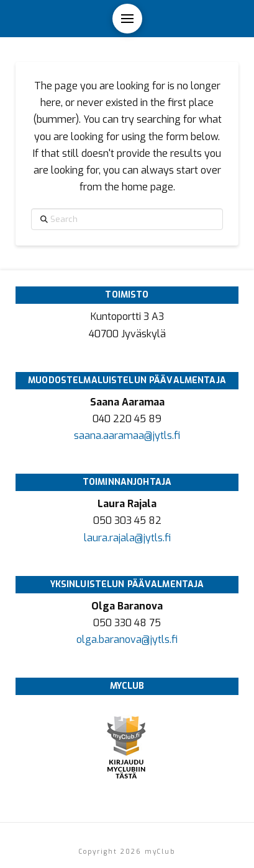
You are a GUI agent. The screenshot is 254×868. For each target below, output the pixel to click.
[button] (127, 19)
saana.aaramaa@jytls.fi (127, 436)
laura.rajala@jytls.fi (127, 538)
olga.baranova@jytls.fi (127, 640)
